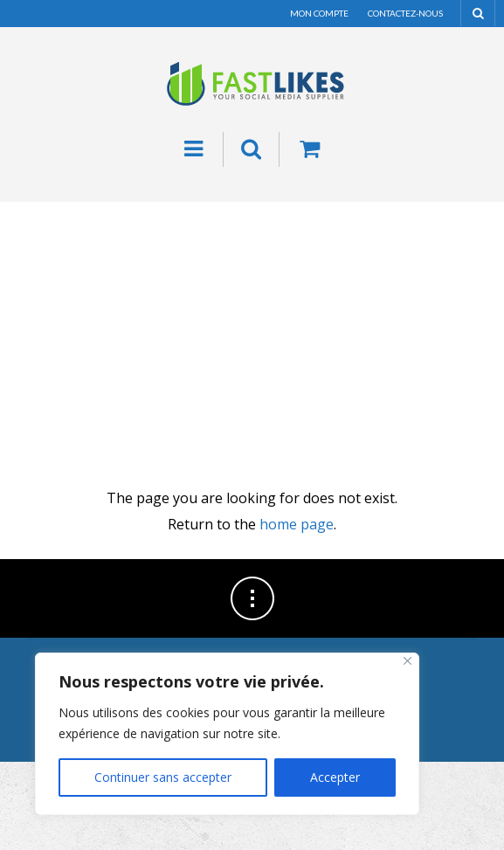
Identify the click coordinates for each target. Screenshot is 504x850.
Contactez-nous (405, 13)
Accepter (335, 777)
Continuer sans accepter (163, 777)
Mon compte (319, 13)
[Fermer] (407, 661)
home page (297, 524)
